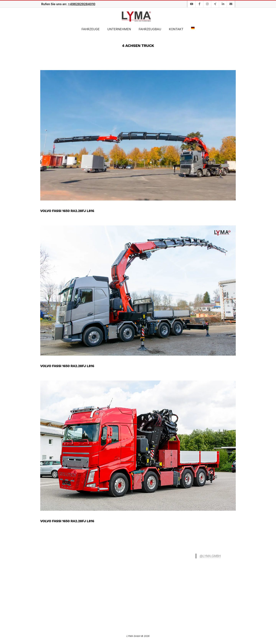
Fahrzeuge (90, 29)
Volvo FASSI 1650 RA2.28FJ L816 (67, 211)
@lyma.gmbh (210, 556)
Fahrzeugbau (150, 29)
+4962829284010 (82, 4)
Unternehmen (119, 29)
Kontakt (176, 29)
